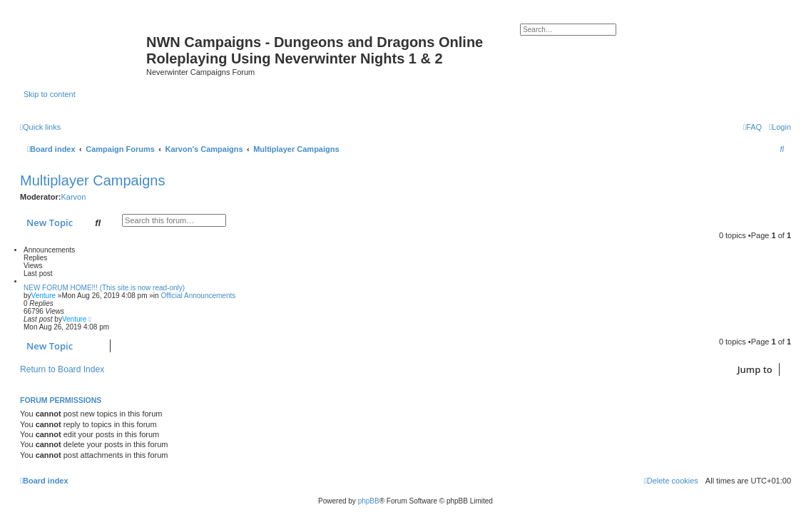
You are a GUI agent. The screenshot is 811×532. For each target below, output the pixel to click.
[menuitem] (780, 127)
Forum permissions (61, 400)
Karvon (73, 197)
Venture (44, 296)
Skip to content (50, 94)
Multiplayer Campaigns (92, 180)
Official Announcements (198, 296)
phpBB (369, 501)
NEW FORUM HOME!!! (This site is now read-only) (104, 288)
